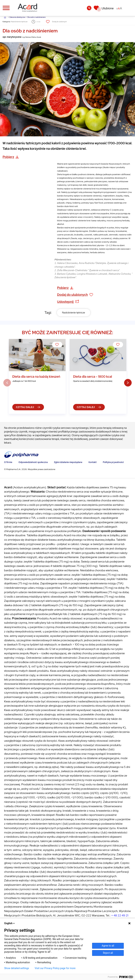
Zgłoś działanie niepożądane (68, 462)
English (10, 923)
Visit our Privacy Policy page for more (55, 968)
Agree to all (108, 946)
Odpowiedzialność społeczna (33, 462)
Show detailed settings (17, 968)
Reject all (108, 953)
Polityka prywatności (113, 462)
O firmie (8, 462)
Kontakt (93, 462)
